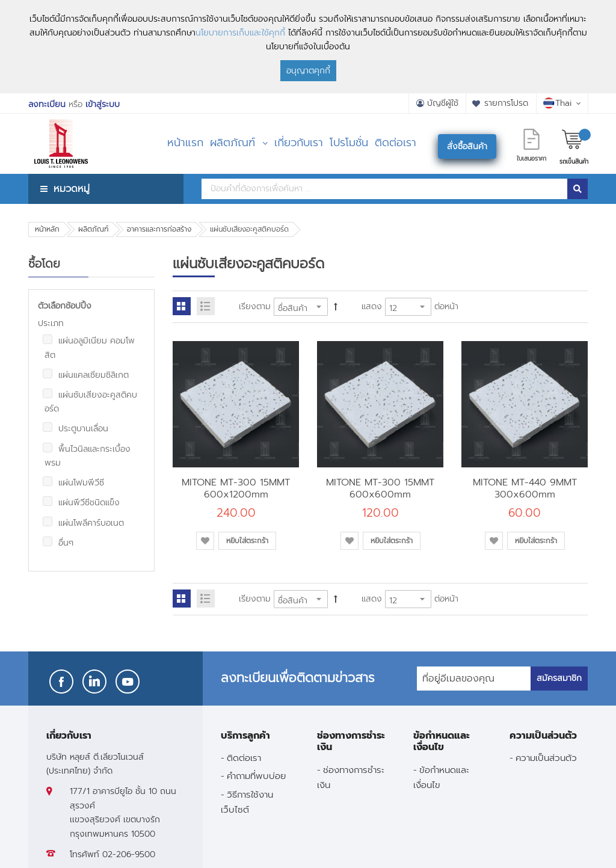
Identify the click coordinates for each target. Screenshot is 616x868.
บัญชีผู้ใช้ (443, 103)
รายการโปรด (506, 103)
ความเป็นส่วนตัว (546, 758)
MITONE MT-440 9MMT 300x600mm (525, 488)
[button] (205, 541)
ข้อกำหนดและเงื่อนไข (441, 777)
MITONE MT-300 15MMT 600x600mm (380, 488)
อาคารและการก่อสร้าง (159, 229)
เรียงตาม (255, 306)
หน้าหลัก (47, 229)
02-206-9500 (129, 854)
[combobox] (384, 189)
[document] (308, 47)
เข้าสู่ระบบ (103, 104)
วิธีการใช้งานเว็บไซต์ (247, 802)
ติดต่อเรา (244, 758)
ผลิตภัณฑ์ (93, 229)
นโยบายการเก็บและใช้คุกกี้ (240, 33)
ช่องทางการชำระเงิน (351, 777)
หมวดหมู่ (72, 189)
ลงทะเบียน (47, 104)
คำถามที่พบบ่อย (256, 776)
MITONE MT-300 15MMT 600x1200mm (236, 488)
